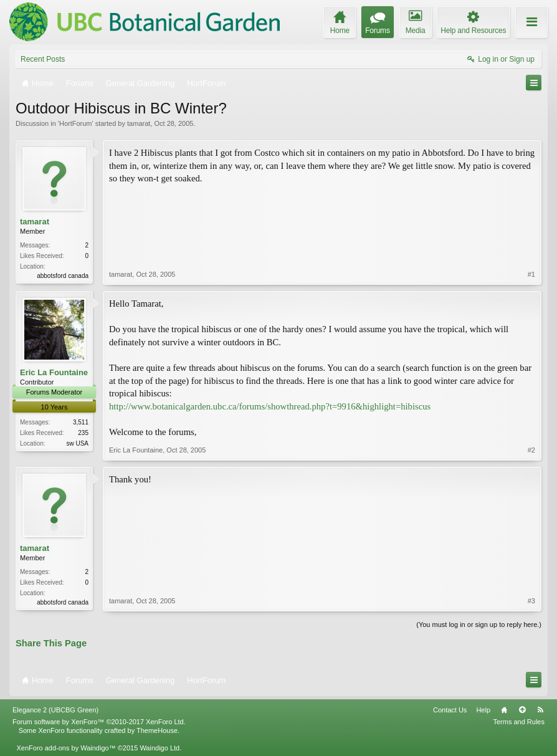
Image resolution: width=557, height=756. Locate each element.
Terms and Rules (519, 722)
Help (483, 710)
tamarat (139, 123)
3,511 (81, 422)
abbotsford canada (63, 276)
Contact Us (450, 710)
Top (522, 710)
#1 (531, 274)
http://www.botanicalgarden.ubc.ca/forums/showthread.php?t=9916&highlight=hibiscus (270, 406)
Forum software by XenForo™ (99, 722)
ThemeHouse (157, 730)
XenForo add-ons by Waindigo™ (66, 748)
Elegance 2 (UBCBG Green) (55, 710)
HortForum (76, 123)
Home (504, 710)
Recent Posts (43, 59)
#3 (531, 601)
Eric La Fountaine (54, 372)
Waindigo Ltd (159, 748)
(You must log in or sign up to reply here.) (479, 624)
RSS (540, 710)
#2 (531, 450)
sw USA (77, 443)
